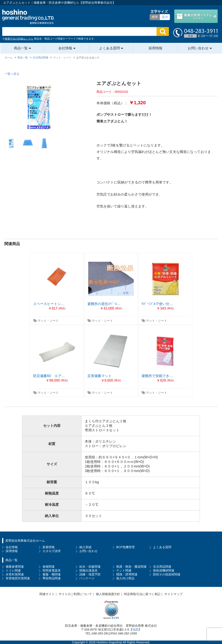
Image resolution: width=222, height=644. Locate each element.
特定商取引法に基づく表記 (142, 594)
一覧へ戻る (12, 74)
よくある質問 (109, 48)
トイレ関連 (13, 570)
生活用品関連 (162, 567)
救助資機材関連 (164, 570)
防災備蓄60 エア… (49, 376)
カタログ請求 (52, 551)
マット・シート (48, 321)
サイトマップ (173, 594)
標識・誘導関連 (127, 574)
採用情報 (155, 48)
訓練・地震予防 (90, 574)
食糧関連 (49, 567)
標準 (155, 17)
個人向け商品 (125, 578)
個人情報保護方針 (108, 594)
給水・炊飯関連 (90, 567)
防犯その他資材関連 (167, 574)
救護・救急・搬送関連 (131, 567)
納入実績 (85, 547)
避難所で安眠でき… (157, 376)
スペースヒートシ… (49, 304)
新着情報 (49, 547)
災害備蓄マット (100, 376)
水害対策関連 (15, 574)
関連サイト (47, 594)
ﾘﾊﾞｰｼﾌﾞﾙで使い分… (157, 304)
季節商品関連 (52, 578)
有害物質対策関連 (18, 578)
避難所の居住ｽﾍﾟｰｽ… (104, 304)
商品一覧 (21, 48)
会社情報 (65, 48)
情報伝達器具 (88, 570)
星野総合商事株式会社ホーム (25, 541)
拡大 (165, 17)
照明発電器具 (52, 570)
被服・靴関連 (52, 574)
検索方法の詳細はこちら (19, 39)
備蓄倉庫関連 (15, 567)
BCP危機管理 (125, 547)
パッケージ (87, 578)
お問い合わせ (198, 48)
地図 (135, 630)
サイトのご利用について (75, 594)
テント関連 (124, 570)
